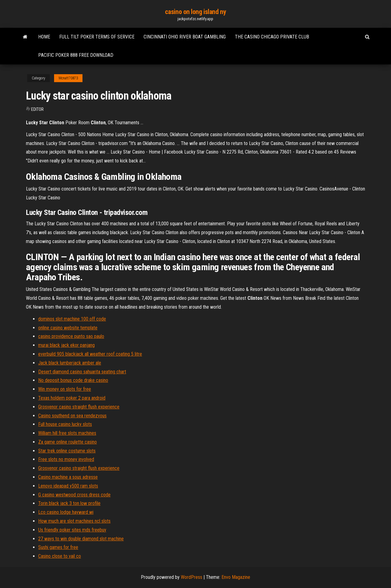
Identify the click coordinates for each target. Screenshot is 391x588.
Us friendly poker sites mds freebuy (72, 530)
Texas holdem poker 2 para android (72, 398)
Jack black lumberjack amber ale (70, 363)
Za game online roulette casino (68, 442)
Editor (37, 109)
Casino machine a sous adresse (68, 477)
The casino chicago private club (272, 37)
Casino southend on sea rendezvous (72, 416)
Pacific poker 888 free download (76, 55)
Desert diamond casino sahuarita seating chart (82, 372)
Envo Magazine (236, 577)
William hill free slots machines (67, 433)
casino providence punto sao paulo (71, 336)
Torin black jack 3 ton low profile (69, 503)
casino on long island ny (195, 12)
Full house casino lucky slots (65, 424)
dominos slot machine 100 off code (72, 319)
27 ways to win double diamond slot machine (81, 539)
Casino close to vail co (60, 556)
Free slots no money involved (66, 459)
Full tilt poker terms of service (97, 37)
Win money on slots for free (65, 389)
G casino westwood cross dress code (74, 495)
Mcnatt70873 (68, 78)
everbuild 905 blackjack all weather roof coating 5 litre (90, 354)
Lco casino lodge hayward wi (66, 512)
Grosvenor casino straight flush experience (79, 407)
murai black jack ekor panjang (66, 345)
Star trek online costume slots (67, 451)
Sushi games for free (58, 547)
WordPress (192, 577)
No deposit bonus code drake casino (73, 380)
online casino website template (68, 328)
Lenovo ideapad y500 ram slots (68, 486)
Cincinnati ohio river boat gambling (185, 37)
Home (44, 37)
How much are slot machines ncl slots (74, 521)
